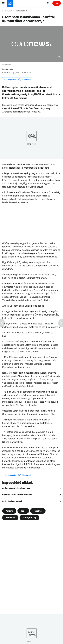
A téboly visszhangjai (12, 501)
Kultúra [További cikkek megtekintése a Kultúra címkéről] (9, 511)
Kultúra (10, 11)
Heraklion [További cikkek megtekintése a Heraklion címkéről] (10, 518)
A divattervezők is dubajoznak (16, 488)
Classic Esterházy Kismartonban (17, 495)
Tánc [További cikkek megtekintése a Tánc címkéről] (23, 511)
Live (57, 3)
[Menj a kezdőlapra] (10, 3)
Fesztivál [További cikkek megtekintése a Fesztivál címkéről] (38, 511)
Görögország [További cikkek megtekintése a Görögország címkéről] (29, 518)
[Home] (3, 11)
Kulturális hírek (21, 11)
